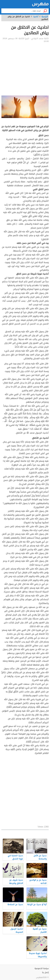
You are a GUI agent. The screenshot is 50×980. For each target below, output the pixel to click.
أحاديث (36, 17)
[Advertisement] (25, 69)
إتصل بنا (45, 972)
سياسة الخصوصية (42, 968)
